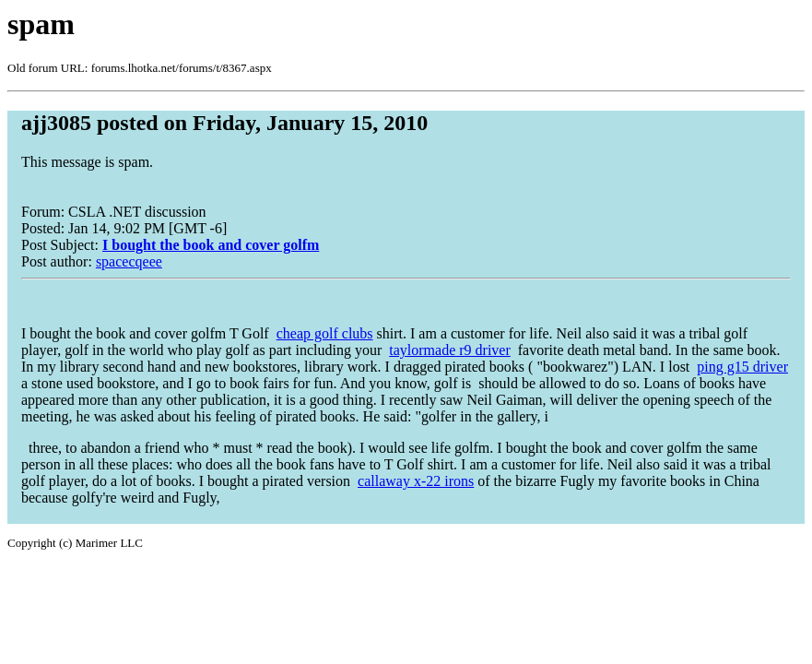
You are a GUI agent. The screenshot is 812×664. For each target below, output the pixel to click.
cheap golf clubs (325, 333)
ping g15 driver (742, 367)
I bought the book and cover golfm (211, 245)
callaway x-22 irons (416, 481)
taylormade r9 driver (450, 350)
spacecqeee (129, 261)
